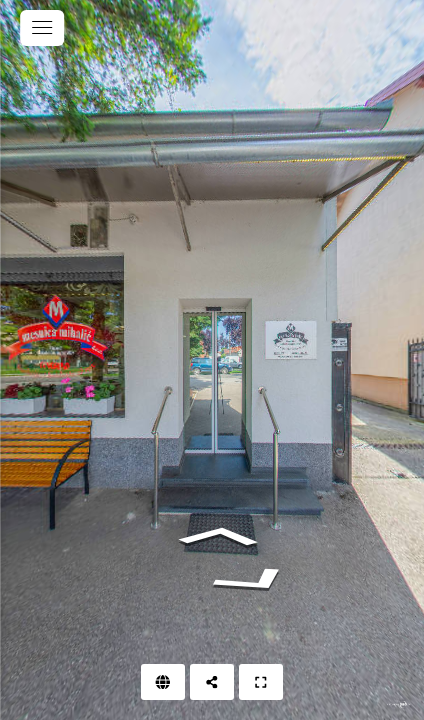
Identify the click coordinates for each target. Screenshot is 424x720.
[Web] (163, 682)
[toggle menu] (42, 28)
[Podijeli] (212, 682)
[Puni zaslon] (261, 682)
